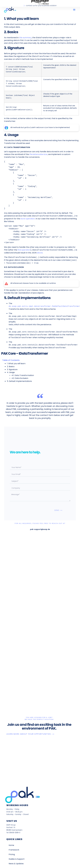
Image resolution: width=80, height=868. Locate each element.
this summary (25, 38)
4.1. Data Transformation (23, 375)
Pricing (12, 854)
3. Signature (12, 369)
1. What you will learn (16, 364)
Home (11, 845)
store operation (28, 219)
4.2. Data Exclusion (20, 378)
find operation (24, 250)
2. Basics (11, 367)
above (40, 253)
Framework (14, 850)
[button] (74, 10)
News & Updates (16, 864)
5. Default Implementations (19, 381)
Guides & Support (17, 859)
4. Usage (11, 372)
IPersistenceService (38, 154)
